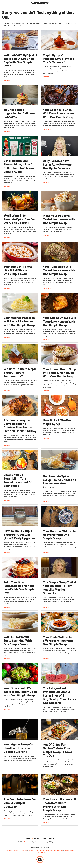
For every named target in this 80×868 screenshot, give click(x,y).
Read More (7, 80)
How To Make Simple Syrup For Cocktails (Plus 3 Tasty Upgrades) (20, 535)
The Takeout (41, 852)
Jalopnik (17, 850)
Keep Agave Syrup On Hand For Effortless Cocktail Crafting (18, 748)
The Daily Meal (69, 850)
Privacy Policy (48, 839)
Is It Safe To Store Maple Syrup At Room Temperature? (20, 373)
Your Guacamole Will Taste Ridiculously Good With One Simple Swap (20, 692)
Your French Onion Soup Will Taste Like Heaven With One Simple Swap (59, 373)
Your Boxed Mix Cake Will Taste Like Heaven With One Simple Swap (58, 114)
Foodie (31, 850)
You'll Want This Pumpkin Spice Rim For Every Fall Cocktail (19, 219)
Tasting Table (58, 850)
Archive (37, 839)
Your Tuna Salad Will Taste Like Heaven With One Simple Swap (59, 270)
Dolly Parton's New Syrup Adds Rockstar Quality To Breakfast (57, 165)
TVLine (24, 850)
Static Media (28, 842)
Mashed (49, 850)
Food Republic (40, 850)
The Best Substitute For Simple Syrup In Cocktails (20, 803)
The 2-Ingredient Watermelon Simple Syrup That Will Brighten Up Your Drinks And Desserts (59, 695)
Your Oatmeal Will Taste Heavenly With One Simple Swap (59, 535)
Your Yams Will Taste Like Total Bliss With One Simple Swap (18, 270)
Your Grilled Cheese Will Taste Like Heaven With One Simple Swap (59, 322)
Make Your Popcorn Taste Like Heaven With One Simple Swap (59, 219)
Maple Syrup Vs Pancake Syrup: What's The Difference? (59, 59)
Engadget (9, 850)
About (29, 839)
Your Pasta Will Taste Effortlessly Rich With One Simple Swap (58, 641)
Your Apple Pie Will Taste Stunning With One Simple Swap (18, 641)
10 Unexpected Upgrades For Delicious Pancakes (19, 113)
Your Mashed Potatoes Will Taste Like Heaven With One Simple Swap (19, 321)
